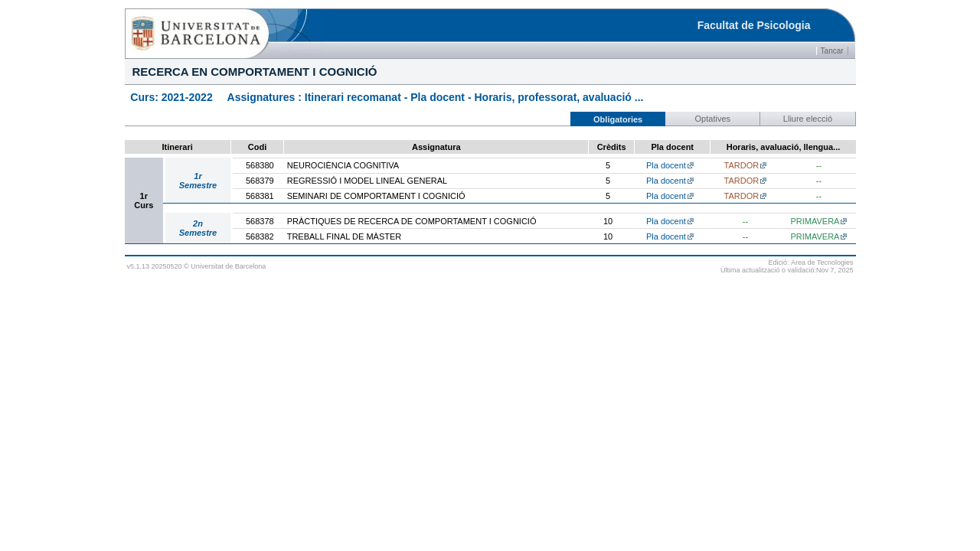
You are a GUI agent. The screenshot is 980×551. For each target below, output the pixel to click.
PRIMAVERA (815, 221)
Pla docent (666, 165)
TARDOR (742, 165)
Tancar (832, 51)
